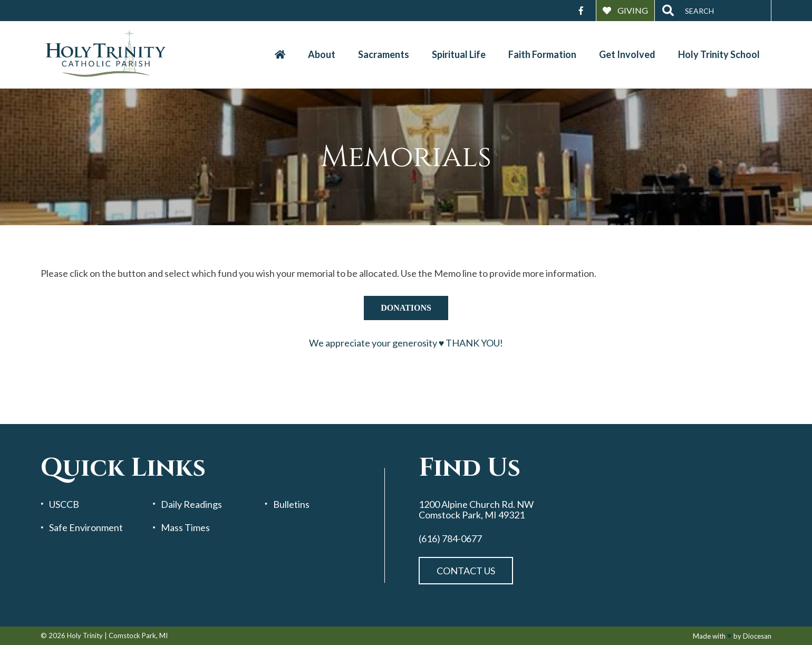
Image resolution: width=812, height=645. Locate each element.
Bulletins (291, 504)
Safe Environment (86, 528)
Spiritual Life (459, 54)
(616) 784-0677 (450, 539)
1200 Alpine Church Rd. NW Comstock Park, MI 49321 (476, 510)
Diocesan (757, 636)
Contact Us (466, 571)
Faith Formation (542, 54)
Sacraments (384, 54)
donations (406, 308)
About (322, 54)
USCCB (64, 504)
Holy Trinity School (719, 54)
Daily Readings (191, 504)
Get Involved (627, 54)
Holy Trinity (85, 636)
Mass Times (185, 528)
